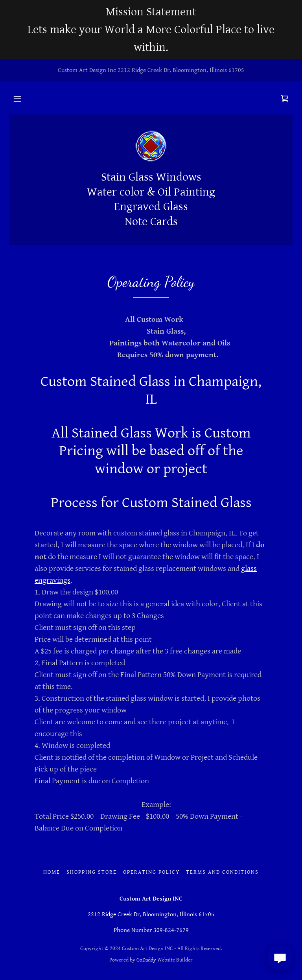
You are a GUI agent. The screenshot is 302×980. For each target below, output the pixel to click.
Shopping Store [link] (92, 872)
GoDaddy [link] (146, 960)
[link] (285, 99)
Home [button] (52, 872)
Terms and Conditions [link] (222, 872)
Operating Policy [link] (151, 872)
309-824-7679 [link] (171, 930)
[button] (17, 99)
